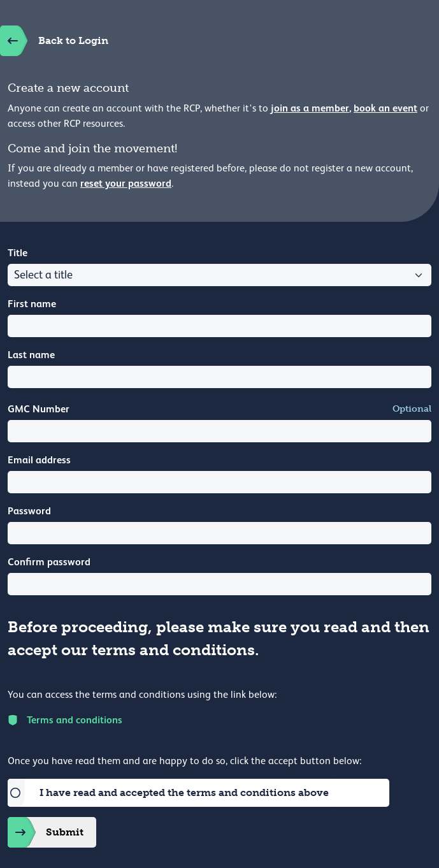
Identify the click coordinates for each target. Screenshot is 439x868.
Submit (46, 832)
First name (32, 304)
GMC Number (39, 409)
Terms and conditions (65, 720)
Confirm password (49, 562)
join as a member (310, 108)
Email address (39, 460)
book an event (385, 108)
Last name (31, 355)
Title (18, 253)
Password (29, 511)
